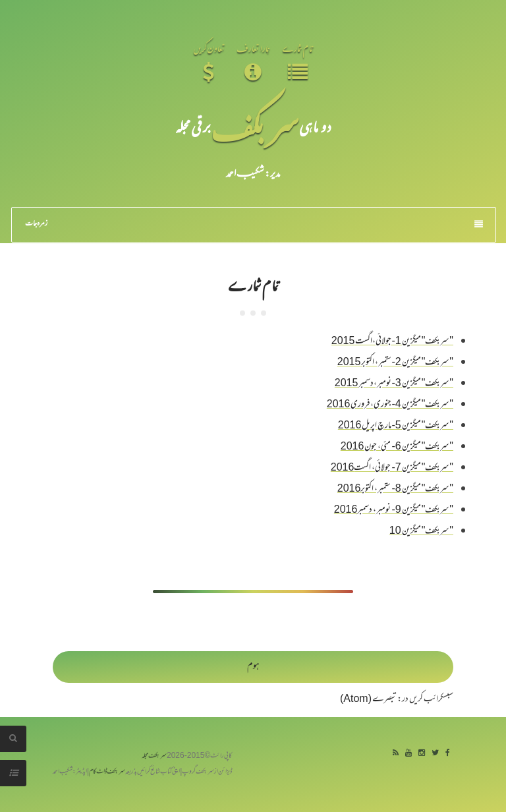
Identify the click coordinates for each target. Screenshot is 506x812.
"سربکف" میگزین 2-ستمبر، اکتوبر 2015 (395, 363)
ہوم (253, 667)
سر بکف (255, 126)
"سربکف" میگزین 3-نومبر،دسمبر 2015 (394, 384)
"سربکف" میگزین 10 (421, 532)
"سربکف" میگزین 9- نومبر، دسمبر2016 (394, 510)
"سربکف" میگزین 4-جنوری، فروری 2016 (390, 405)
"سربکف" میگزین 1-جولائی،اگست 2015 (392, 342)
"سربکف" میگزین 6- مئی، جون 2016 (397, 447)
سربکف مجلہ (154, 756)
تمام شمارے (253, 285)
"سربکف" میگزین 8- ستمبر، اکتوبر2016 (395, 489)
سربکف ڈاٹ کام (107, 772)
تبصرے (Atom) (368, 700)
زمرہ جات (254, 224)
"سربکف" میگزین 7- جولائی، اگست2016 (392, 468)
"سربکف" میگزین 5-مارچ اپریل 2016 (396, 426)
